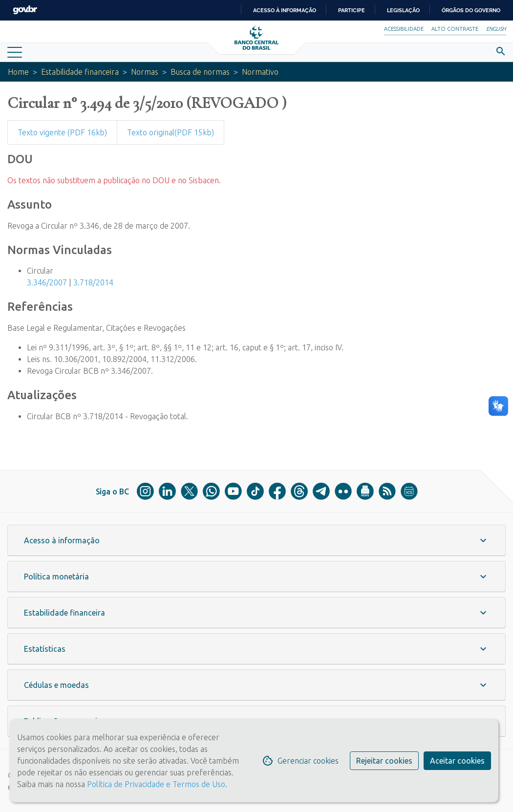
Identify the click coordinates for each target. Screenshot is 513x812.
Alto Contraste (455, 29)
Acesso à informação (285, 10)
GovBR (25, 10)
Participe (352, 10)
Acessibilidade (404, 29)
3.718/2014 (93, 282)
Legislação (403, 10)
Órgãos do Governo (471, 10)
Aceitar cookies (457, 761)
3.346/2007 (47, 282)
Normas (145, 72)
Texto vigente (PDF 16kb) (62, 132)
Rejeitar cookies (384, 761)
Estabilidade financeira (80, 72)
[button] (256, 540)
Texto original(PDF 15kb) (171, 132)
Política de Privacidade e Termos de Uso (155, 784)
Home (18, 72)
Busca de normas (200, 72)
